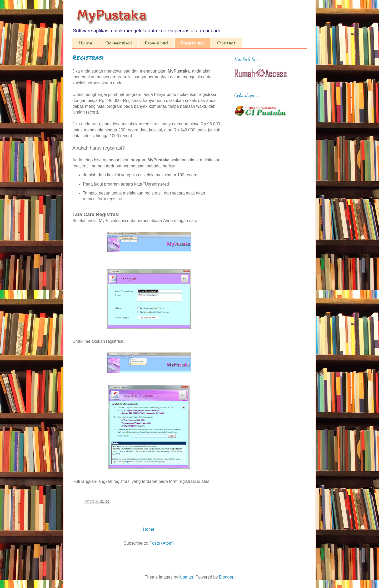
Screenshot (119, 43)
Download (157, 43)
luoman (186, 577)
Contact (226, 43)
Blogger (226, 577)
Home (86, 43)
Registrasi (192, 43)
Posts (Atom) (162, 543)
